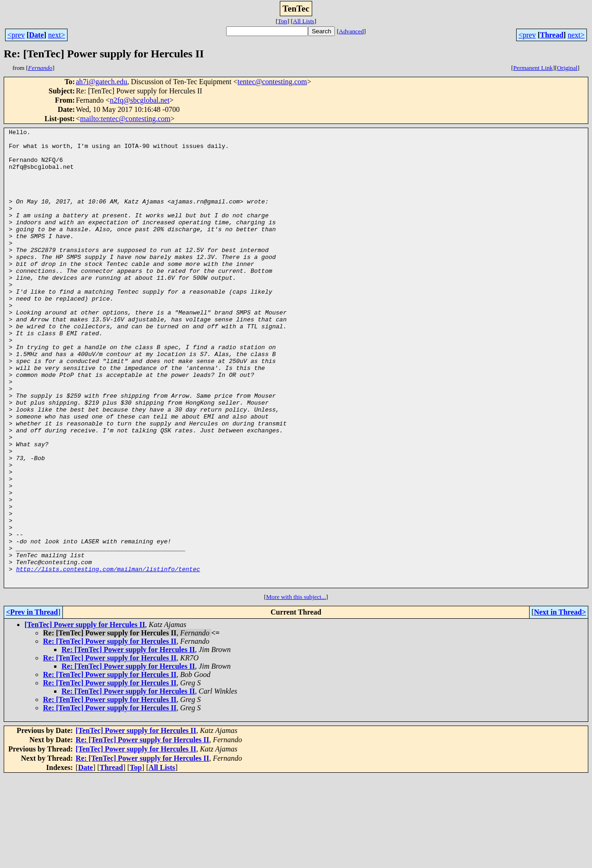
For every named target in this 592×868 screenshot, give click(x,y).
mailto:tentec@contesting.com (125, 119)
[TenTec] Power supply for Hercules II (85, 716)
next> (57, 35)
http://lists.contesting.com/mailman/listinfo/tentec (108, 658)
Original (567, 68)
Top (282, 21)
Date (37, 35)
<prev (16, 35)
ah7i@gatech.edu (102, 82)
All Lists (303, 21)
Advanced (351, 31)
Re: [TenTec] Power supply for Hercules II (110, 733)
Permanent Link (533, 68)
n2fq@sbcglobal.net (139, 100)
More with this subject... (296, 688)
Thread (552, 35)
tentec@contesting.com (272, 82)
